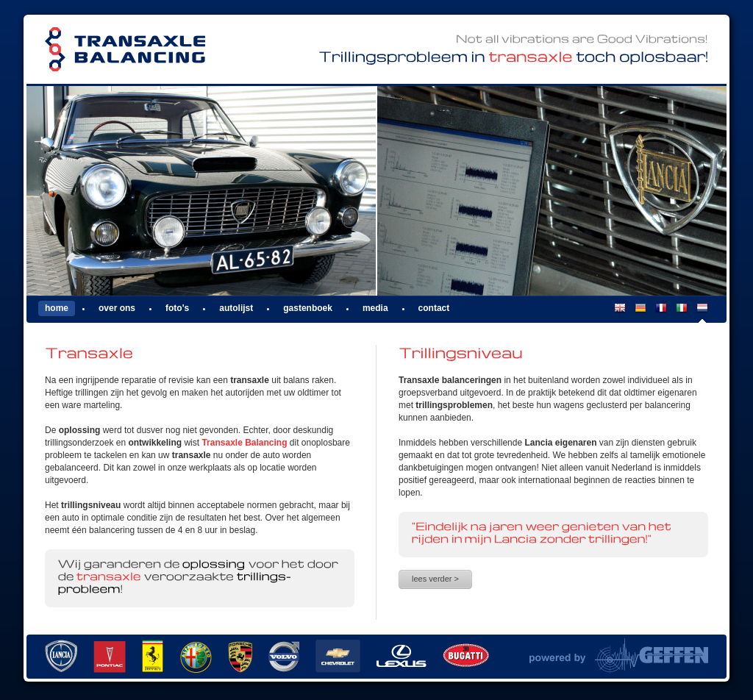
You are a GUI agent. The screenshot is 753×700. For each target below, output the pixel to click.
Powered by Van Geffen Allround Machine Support (619, 656)
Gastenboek (308, 308)
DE (640, 313)
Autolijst (236, 308)
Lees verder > (435, 579)
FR (661, 313)
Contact (434, 308)
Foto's (177, 308)
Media (375, 308)
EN (620, 313)
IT (682, 313)
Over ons (117, 308)
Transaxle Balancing (125, 50)
